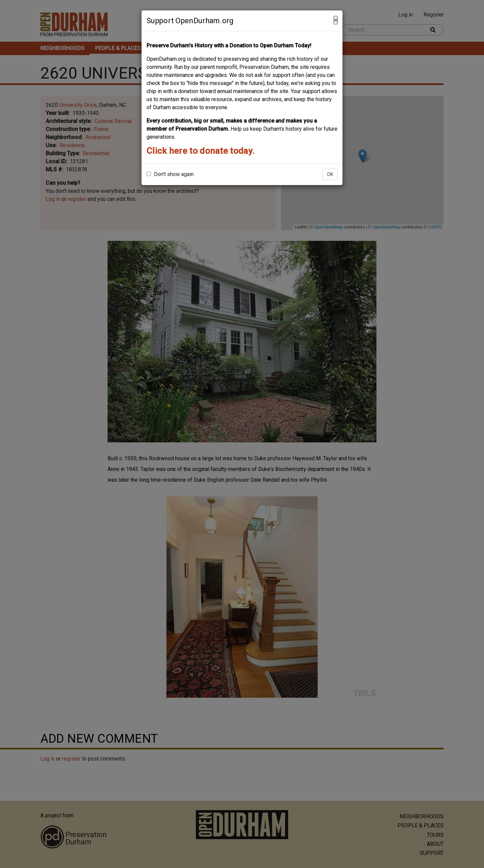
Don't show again (170, 174)
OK (330, 174)
